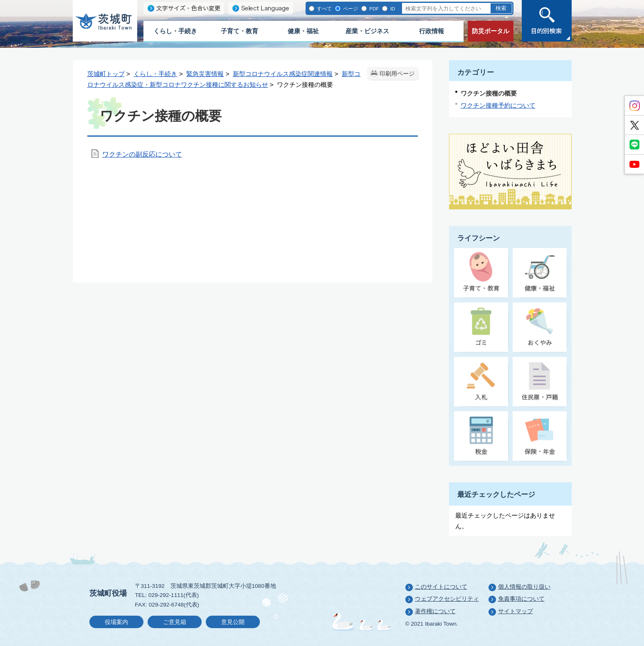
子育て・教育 (239, 31)
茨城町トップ (106, 74)
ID (392, 9)
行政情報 (432, 31)
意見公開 (233, 622)
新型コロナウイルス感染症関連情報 (283, 74)
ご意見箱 (175, 622)
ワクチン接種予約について (498, 105)
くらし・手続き (175, 31)
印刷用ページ (397, 74)
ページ (350, 9)
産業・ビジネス (367, 31)
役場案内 (116, 622)
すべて (324, 9)
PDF (373, 9)
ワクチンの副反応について (142, 154)
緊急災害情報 (205, 74)
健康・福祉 (303, 31)
